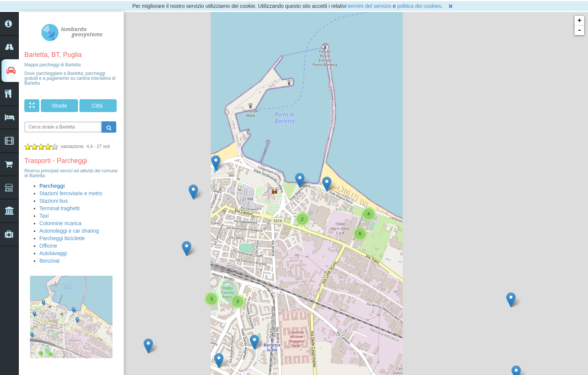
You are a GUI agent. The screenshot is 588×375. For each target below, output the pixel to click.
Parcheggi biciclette (62, 238)
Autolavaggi (53, 253)
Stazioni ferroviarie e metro (71, 193)
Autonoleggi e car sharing (69, 231)
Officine (48, 246)
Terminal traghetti (59, 208)
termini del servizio (370, 6)
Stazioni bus (54, 201)
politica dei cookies (419, 6)
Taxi (44, 216)
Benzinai (49, 261)
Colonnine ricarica (60, 223)
